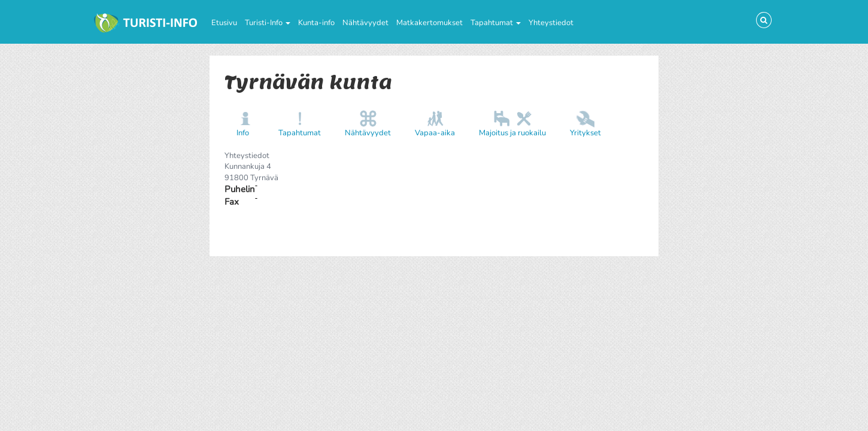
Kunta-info (316, 23)
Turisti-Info (268, 23)
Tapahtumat (496, 23)
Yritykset (585, 133)
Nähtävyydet (365, 23)
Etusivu (224, 23)
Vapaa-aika (435, 133)
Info (243, 133)
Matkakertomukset (430, 23)
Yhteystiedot (551, 23)
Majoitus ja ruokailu (512, 133)
